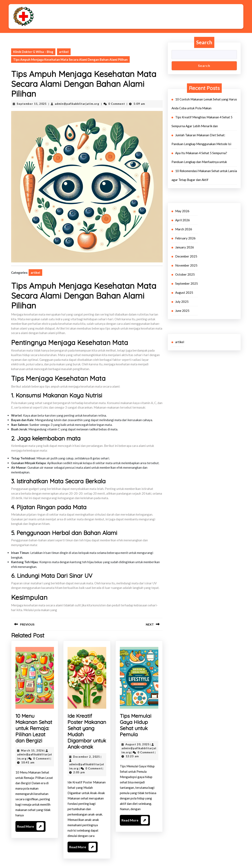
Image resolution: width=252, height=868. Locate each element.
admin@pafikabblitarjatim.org (77, 104)
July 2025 (182, 302)
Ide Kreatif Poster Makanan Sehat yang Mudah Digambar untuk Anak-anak (87, 731)
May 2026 (182, 211)
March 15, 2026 (32, 750)
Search (204, 42)
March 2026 (184, 229)
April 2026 (183, 220)
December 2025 (186, 256)
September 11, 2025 (32, 104)
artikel (64, 52)
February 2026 (185, 238)
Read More (30, 827)
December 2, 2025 (87, 757)
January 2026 (185, 247)
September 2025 (187, 283)
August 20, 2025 (138, 744)
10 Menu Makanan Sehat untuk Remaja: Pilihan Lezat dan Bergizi (34, 728)
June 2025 (182, 311)
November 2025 (186, 265)
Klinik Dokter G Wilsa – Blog (33, 52)
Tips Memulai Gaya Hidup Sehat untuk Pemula (136, 725)
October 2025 (185, 274)
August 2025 (184, 292)
